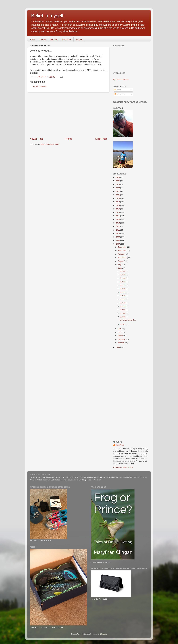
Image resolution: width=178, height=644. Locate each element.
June (120, 268)
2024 (118, 184)
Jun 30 (123, 271)
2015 (118, 216)
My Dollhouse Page (121, 79)
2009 (118, 237)
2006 (118, 347)
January (121, 343)
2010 (118, 233)
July (120, 265)
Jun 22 (123, 282)
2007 (118, 244)
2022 (118, 191)
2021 (118, 195)
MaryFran (120, 445)
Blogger (103, 634)
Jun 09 (123, 310)
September (123, 258)
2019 (118, 202)
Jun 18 (123, 296)
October (121, 254)
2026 (118, 177)
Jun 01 (123, 324)
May (120, 329)
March (121, 336)
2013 (118, 223)
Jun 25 (123, 275)
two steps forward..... (128, 320)
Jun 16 (123, 303)
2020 (118, 198)
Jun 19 (123, 292)
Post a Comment (40, 86)
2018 (118, 205)
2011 (118, 230)
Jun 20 (123, 289)
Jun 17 (123, 299)
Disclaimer (67, 39)
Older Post (101, 139)
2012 (118, 226)
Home (32, 39)
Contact (43, 39)
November (122, 251)
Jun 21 (123, 285)
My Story (54, 39)
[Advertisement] (68, 115)
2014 (118, 219)
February (122, 339)
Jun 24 (123, 278)
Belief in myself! (48, 16)
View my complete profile (123, 467)
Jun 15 (123, 306)
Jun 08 (123, 313)
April (120, 332)
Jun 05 (123, 317)
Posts (118, 90)
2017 (118, 209)
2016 (118, 212)
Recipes (79, 39)
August (121, 261)
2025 (118, 181)
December (122, 247)
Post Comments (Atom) (50, 144)
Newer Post (36, 139)
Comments (120, 94)
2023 (118, 188)
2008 (118, 240)
